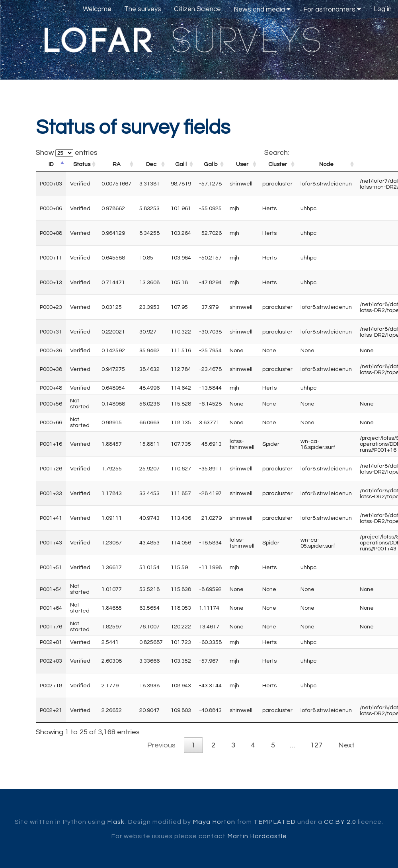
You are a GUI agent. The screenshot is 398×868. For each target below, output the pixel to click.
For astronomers (332, 9)
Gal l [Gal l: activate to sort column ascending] (181, 164)
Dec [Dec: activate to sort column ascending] (151, 164)
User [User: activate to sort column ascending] (242, 164)
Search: (313, 153)
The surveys (143, 9)
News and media (262, 9)
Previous (161, 745)
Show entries (67, 153)
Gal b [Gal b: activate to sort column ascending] (211, 164)
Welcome (97, 9)
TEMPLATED (275, 822)
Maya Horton (214, 822)
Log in (383, 9)
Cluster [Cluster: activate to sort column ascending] (278, 164)
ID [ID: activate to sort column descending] (51, 164)
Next (346, 745)
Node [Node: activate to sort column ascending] (326, 164)
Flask (116, 822)
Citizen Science (197, 9)
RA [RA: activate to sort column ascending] (117, 164)
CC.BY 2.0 (340, 822)
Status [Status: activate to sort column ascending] (82, 164)
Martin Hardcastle (257, 836)
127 (316, 745)
